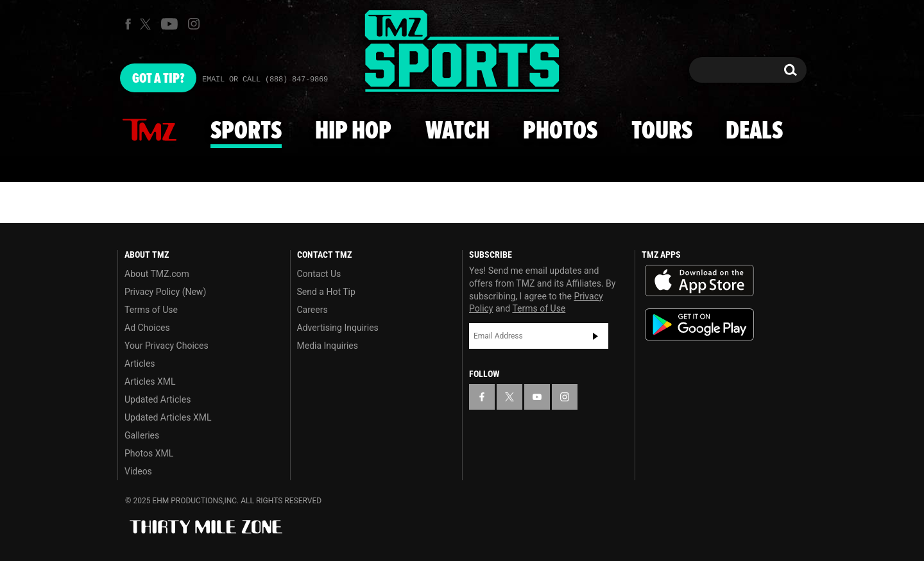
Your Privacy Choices (167, 346)
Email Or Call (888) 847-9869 (265, 80)
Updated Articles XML (168, 417)
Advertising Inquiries (338, 328)
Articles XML (150, 381)
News (150, 131)
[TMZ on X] (147, 24)
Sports (246, 131)
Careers (312, 310)
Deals (754, 131)
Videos (138, 471)
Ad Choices (147, 328)
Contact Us (319, 274)
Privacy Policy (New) (165, 292)
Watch (458, 131)
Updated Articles (158, 399)
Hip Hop (353, 131)
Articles (140, 364)
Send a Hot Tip (326, 292)
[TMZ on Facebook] (128, 24)
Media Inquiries (328, 346)
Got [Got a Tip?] (158, 79)
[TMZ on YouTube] (537, 397)
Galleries (142, 435)
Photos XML (149, 453)
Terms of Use (151, 310)
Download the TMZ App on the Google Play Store (699, 325)
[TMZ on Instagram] (194, 24)
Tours (662, 131)
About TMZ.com (157, 274)
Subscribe (595, 336)
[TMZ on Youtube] (169, 24)
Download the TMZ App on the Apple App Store (699, 281)
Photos (560, 131)
